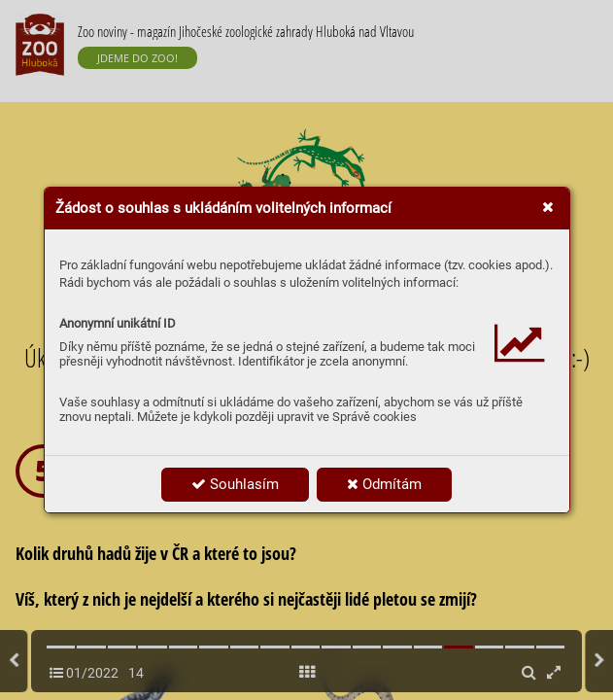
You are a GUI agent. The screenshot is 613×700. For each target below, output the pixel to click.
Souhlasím (235, 484)
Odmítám (384, 484)
